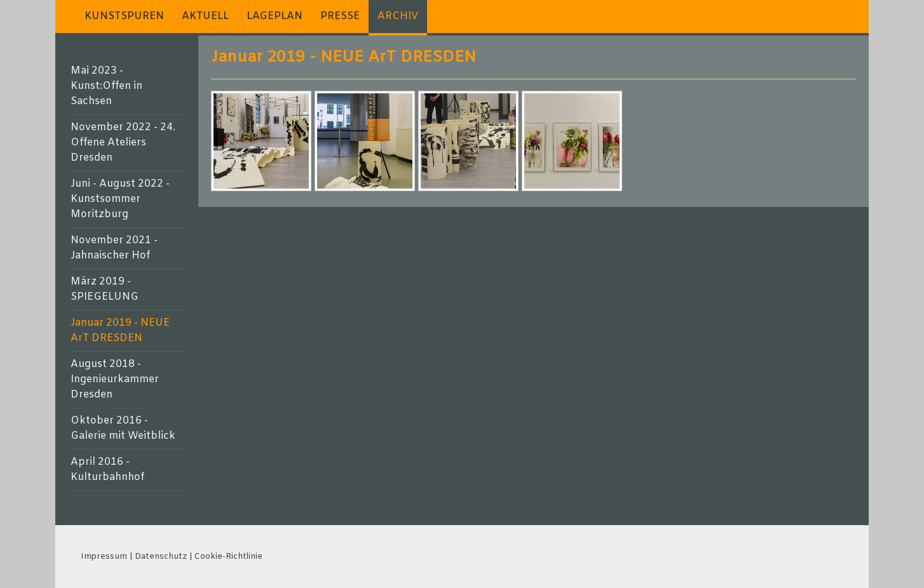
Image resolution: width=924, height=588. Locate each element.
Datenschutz (161, 557)
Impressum (104, 557)
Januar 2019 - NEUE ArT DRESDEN (120, 331)
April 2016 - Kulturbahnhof (107, 470)
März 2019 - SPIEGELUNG (105, 289)
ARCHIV (398, 16)
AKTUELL (205, 16)
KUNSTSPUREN (124, 16)
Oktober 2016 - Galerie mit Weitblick (123, 428)
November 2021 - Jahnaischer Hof (114, 248)
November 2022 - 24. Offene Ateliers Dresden (123, 143)
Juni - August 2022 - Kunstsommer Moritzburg (120, 199)
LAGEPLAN (275, 16)
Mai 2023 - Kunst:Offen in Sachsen (106, 86)
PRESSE (340, 16)
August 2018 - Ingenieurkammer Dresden (115, 379)
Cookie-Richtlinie (228, 557)
